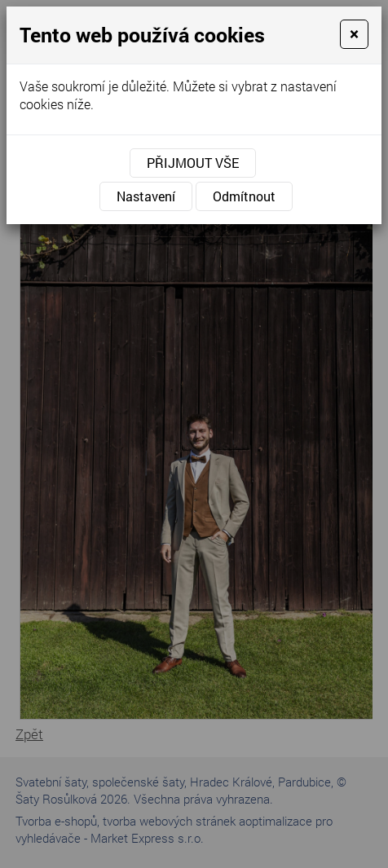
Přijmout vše (193, 163)
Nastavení (146, 196)
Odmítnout (244, 196)
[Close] (354, 34)
